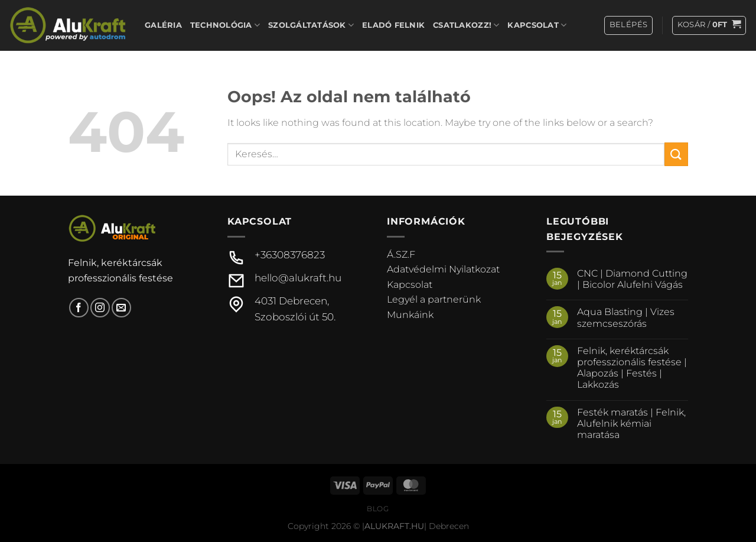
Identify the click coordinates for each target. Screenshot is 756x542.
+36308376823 (290, 255)
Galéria (163, 25)
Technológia (225, 25)
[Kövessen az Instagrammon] (100, 308)
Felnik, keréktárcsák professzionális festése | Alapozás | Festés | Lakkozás (632, 368)
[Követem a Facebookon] (79, 308)
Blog (378, 509)
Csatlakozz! (466, 25)
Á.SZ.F (401, 254)
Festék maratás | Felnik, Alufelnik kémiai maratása (631, 423)
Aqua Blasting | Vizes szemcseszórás (626, 317)
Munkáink (410, 315)
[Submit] (676, 154)
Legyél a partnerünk (434, 299)
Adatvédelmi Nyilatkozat (443, 269)
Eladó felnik (393, 25)
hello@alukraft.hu (298, 278)
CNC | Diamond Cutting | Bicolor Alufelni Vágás (632, 279)
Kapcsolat (537, 25)
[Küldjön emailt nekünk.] (121, 308)
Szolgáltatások (311, 25)
